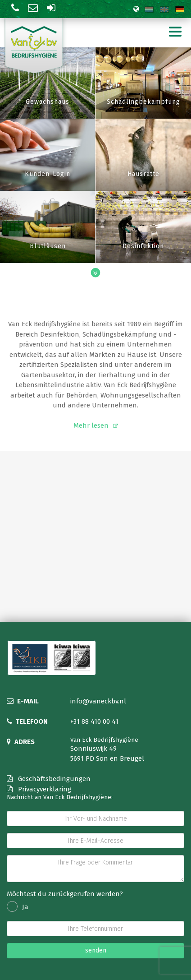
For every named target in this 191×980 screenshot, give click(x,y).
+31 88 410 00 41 (94, 721)
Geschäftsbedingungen (49, 779)
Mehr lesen (91, 425)
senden (96, 950)
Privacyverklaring (39, 789)
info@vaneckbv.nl (98, 701)
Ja (18, 907)
